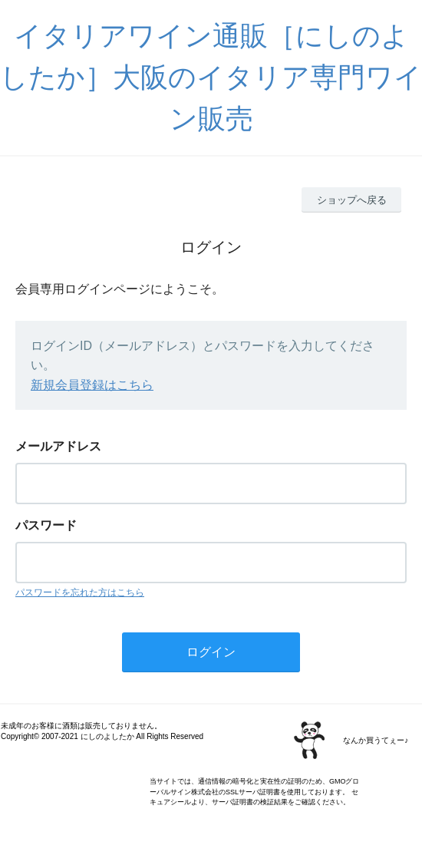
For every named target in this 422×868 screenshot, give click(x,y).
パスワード (46, 525)
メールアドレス (58, 446)
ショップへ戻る (352, 200)
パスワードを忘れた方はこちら (80, 592)
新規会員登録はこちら (92, 385)
